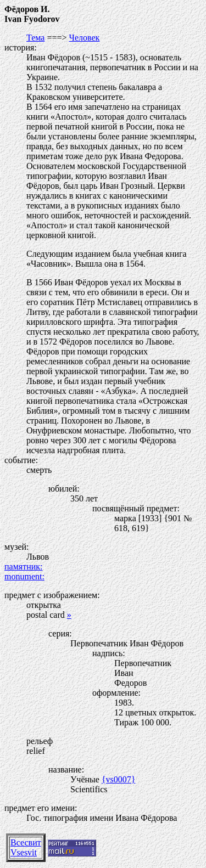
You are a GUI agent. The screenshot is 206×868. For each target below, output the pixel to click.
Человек (84, 38)
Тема (35, 38)
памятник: (23, 567)
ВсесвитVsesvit (26, 847)
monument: (24, 576)
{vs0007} (119, 779)
